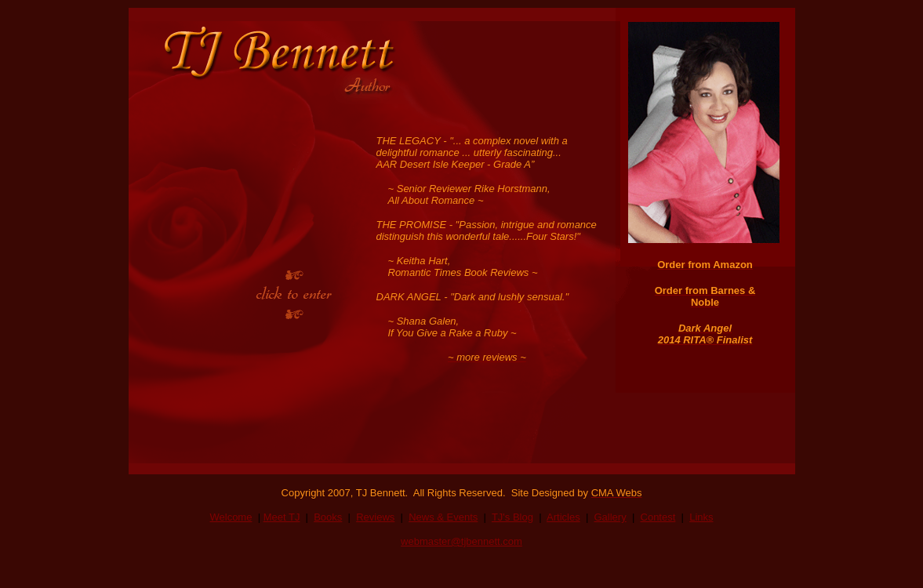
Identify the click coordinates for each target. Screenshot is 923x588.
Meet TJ (282, 517)
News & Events (443, 517)
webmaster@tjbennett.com (461, 541)
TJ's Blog (512, 517)
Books (328, 517)
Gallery (610, 517)
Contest (658, 517)
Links (701, 517)
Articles (563, 517)
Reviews (375, 517)
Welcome (231, 517)
